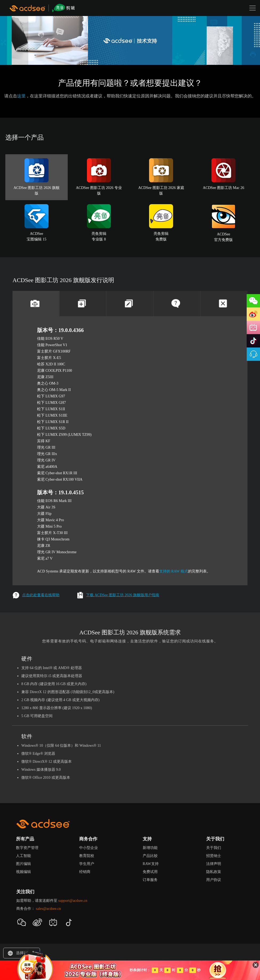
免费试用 (150, 872)
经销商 (85, 872)
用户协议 (214, 880)
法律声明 (214, 864)
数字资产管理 (27, 848)
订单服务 (150, 880)
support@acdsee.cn (73, 901)
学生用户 (87, 864)
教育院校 (87, 856)
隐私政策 (214, 872)
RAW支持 (151, 864)
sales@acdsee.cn (48, 909)
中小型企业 (89, 848)
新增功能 (150, 848)
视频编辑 (23, 872)
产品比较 (150, 856)
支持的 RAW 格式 (174, 571)
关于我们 (214, 848)
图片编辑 (23, 864)
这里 (21, 96)
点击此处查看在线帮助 (36, 595)
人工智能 (23, 856)
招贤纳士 (214, 856)
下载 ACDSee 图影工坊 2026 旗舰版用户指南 (118, 595)
